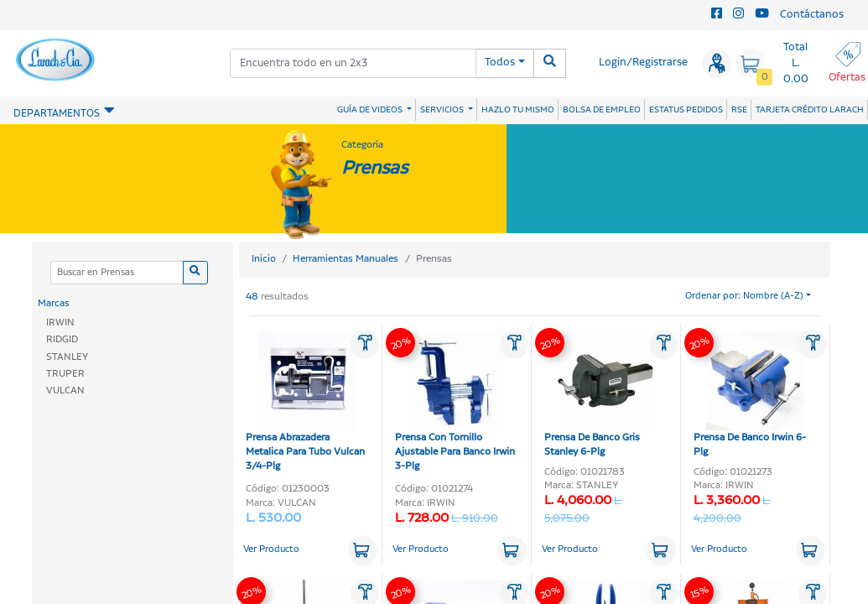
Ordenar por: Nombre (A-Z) (744, 296)
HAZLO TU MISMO (518, 110)
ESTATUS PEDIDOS (686, 110)
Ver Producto (271, 549)
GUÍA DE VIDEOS (371, 110)
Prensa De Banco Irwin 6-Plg (750, 395)
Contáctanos (812, 15)
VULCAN (65, 391)
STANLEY (67, 357)
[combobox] (353, 63)
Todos (500, 62)
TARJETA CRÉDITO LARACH (810, 110)
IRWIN (60, 323)
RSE (739, 110)
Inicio (264, 259)
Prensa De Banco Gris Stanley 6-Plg (600, 395)
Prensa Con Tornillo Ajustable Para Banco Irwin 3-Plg (455, 402)
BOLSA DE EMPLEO (602, 110)
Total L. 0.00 (796, 63)
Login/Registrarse (643, 62)
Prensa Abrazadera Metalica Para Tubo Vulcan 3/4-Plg (305, 402)
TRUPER (65, 374)
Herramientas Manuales (346, 259)
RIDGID (62, 339)
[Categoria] (117, 273)
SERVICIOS (443, 110)
